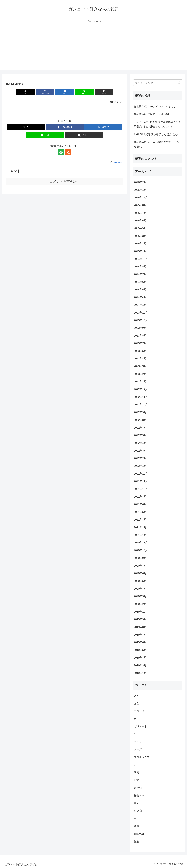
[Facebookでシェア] (45, 92)
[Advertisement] (93, 50)
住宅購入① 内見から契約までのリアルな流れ (157, 144)
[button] (104, 92)
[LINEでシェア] (84, 92)
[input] (158, 83)
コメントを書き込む (65, 181)
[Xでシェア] (25, 92)
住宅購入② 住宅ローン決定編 (151, 114)
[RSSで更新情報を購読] (68, 152)
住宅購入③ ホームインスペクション (155, 107)
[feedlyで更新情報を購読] (61, 152)
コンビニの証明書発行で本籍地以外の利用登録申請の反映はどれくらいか (157, 124)
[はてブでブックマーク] (65, 92)
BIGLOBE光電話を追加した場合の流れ (157, 134)
